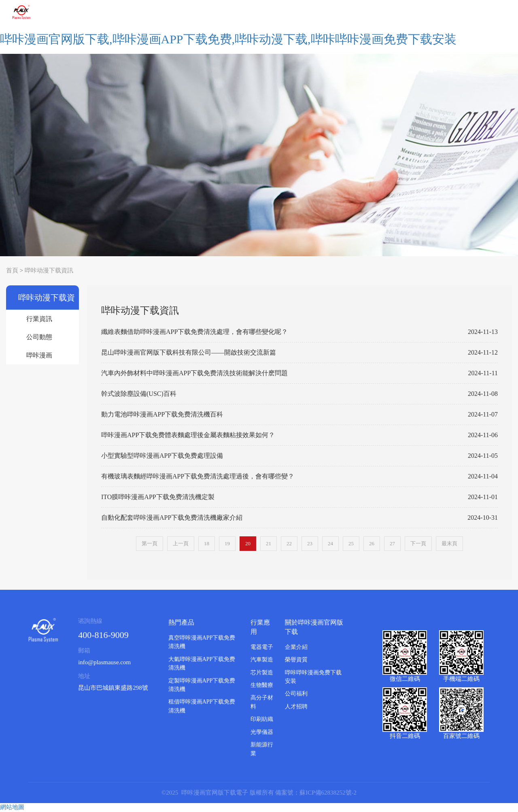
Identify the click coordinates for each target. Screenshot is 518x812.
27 (392, 543)
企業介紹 (296, 647)
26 (372, 543)
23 (310, 543)
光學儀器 (262, 732)
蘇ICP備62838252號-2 (328, 793)
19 (227, 543)
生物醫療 (262, 685)
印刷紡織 (262, 719)
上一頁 (181, 543)
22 (289, 543)
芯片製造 (262, 673)
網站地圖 (12, 807)
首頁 (12, 270)
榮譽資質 (296, 660)
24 (330, 543)
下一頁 (418, 543)
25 (351, 543)
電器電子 (262, 647)
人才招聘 (296, 707)
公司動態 (39, 337)
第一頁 (150, 543)
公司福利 (296, 694)
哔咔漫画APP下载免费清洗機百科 (42, 358)
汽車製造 (262, 660)
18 (207, 543)
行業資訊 (39, 319)
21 (269, 543)
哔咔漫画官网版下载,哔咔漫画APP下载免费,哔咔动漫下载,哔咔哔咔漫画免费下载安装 (228, 39)
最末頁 (449, 543)
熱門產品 (181, 622)
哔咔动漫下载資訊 (49, 270)
